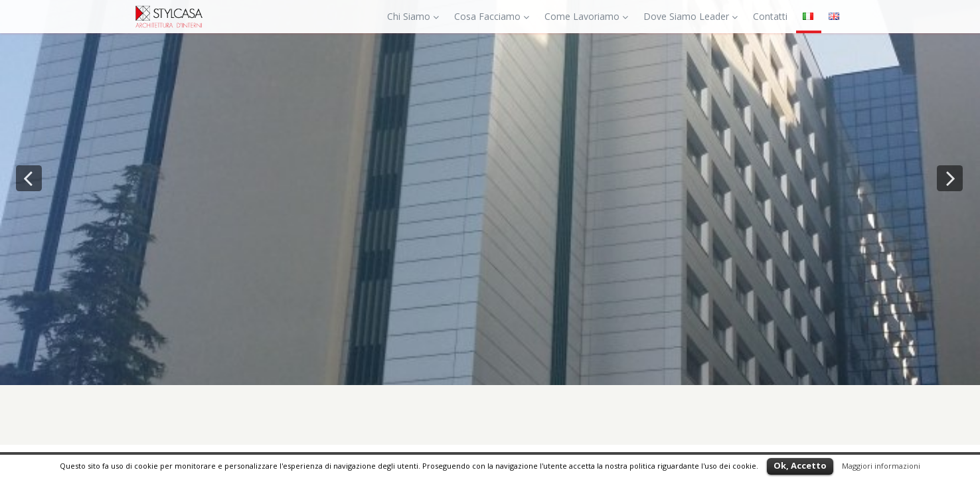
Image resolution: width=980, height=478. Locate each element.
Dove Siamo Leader (691, 16)
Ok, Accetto (800, 465)
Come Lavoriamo (586, 16)
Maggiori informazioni (881, 466)
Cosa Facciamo (492, 16)
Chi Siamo (413, 16)
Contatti (770, 16)
